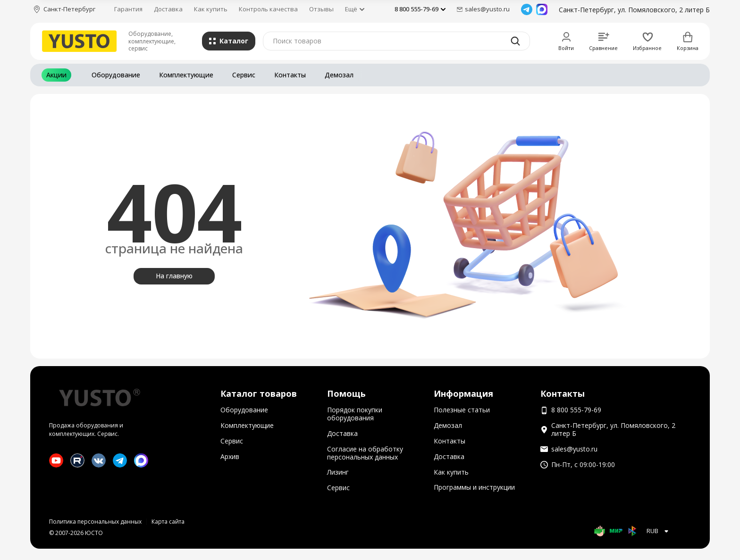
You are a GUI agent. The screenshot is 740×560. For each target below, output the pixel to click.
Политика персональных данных (95, 522)
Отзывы (321, 9)
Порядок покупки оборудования (355, 414)
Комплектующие (186, 75)
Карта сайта (168, 522)
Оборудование (116, 75)
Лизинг (338, 472)
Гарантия (128, 9)
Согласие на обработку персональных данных (365, 453)
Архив (230, 456)
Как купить (211, 9)
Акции (56, 75)
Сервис (244, 75)
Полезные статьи (462, 410)
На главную (174, 276)
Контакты (290, 75)
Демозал (339, 75)
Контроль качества (268, 9)
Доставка (168, 9)
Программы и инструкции (474, 487)
